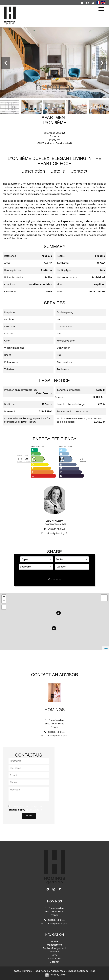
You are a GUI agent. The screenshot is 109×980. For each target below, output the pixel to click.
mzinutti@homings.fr (56, 533)
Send (29, 816)
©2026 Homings (23, 971)
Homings (55, 710)
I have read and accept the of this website (25, 808)
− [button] (4, 601)
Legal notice (41, 971)
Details (58, 171)
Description (33, 171)
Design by (58, 975)
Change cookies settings (81, 971)
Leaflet (106, 648)
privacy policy (17, 810)
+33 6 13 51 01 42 (56, 529)
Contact (79, 171)
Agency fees (58, 971)
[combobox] (37, 559)
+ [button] (4, 597)
